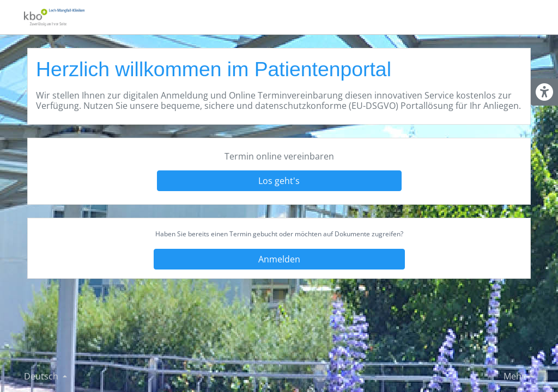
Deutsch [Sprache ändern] (42, 376)
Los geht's (279, 181)
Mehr (515, 376)
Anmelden (279, 259)
